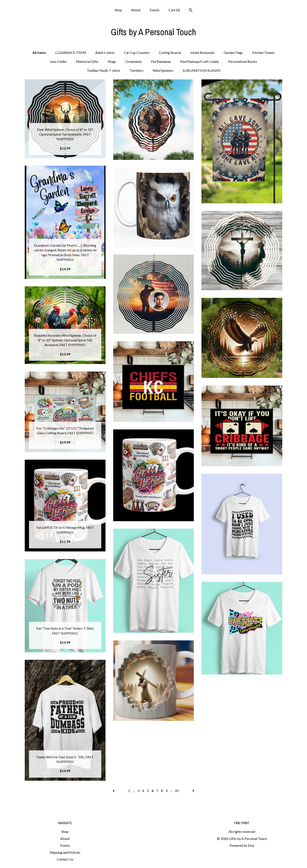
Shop (118, 10)
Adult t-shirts (105, 52)
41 (177, 791)
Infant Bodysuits (202, 52)
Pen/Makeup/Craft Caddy (199, 61)
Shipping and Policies (65, 852)
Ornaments (134, 61)
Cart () (174, 10)
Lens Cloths (58, 61)
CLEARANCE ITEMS (71, 52)
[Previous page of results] (114, 791)
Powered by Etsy (242, 845)
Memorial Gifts (87, 61)
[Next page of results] (193, 791)
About (136, 10)
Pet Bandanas (161, 61)
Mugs (112, 61)
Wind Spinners (163, 70)
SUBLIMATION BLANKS (202, 70)
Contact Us (65, 859)
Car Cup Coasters (137, 52)
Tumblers (136, 70)
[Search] (191, 11)
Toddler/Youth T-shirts (104, 70)
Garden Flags (233, 52)
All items (39, 52)
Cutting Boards (170, 52)
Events (155, 10)
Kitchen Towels (263, 52)
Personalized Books (243, 61)
